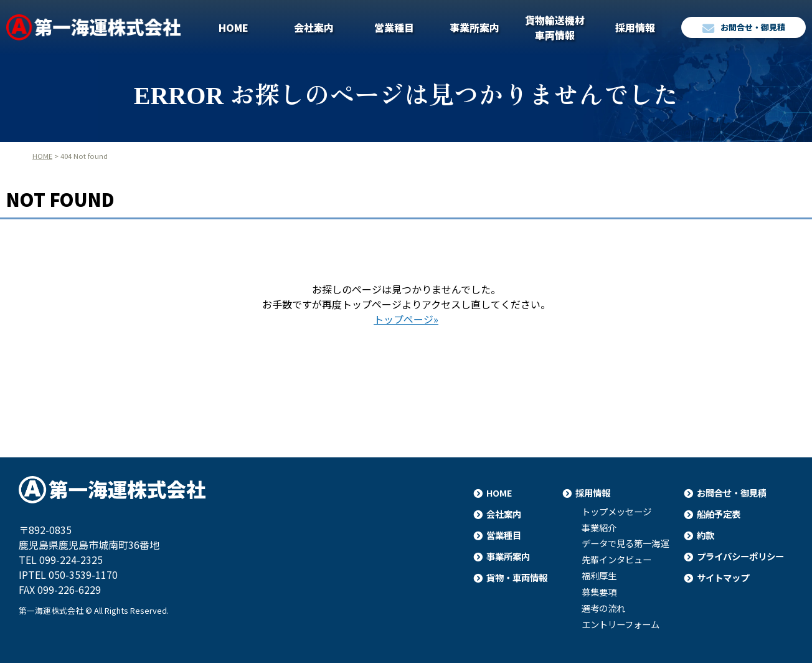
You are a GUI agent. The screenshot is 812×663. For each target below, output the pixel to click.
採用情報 (635, 27)
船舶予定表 (719, 514)
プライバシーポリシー (740, 556)
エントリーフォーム (621, 624)
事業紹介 (599, 528)
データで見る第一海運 (625, 543)
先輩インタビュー (616, 560)
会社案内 (314, 27)
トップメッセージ (616, 512)
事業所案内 (474, 27)
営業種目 (394, 27)
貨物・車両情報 (517, 577)
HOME (234, 27)
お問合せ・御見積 (744, 28)
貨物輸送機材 (555, 27)
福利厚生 (599, 576)
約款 (706, 535)
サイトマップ (723, 577)
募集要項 (599, 592)
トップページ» (406, 319)
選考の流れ (603, 608)
